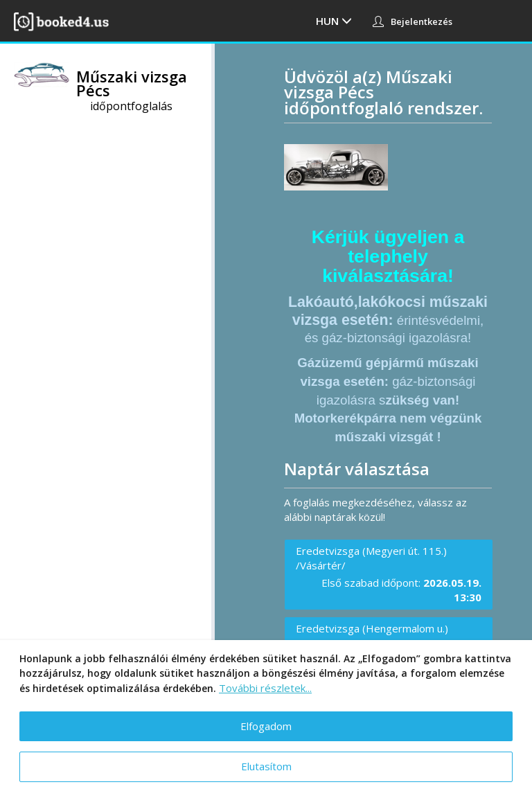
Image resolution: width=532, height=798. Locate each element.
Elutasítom (266, 766)
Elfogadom (266, 726)
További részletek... (265, 688)
